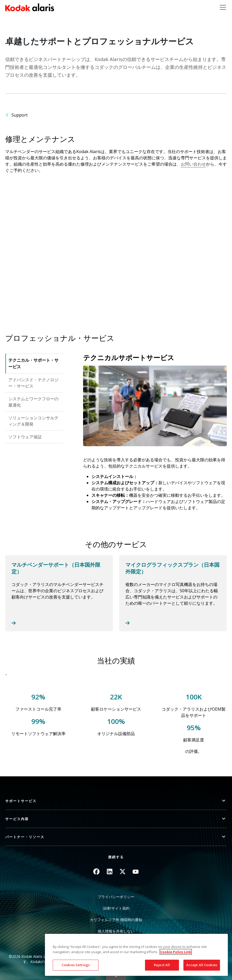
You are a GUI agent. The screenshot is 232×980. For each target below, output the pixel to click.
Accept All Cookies (202, 965)
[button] (116, 801)
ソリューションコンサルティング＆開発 (33, 421)
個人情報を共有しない (116, 931)
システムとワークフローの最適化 (33, 402)
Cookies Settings (76, 965)
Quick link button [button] (116, 977)
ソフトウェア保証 (25, 437)
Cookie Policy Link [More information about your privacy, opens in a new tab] (176, 952)
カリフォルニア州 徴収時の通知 (116, 920)
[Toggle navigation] (223, 7)
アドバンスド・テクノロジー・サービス (33, 383)
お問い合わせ (193, 164)
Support (20, 115)
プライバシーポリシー (116, 897)
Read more (59, 593)
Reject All (162, 965)
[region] (136, 955)
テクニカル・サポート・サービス (33, 363)
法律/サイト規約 (116, 908)
